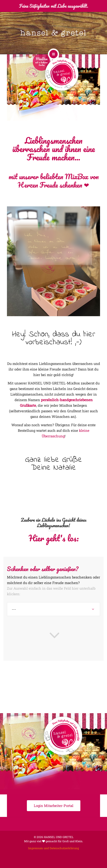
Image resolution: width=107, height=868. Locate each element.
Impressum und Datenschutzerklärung (53, 848)
